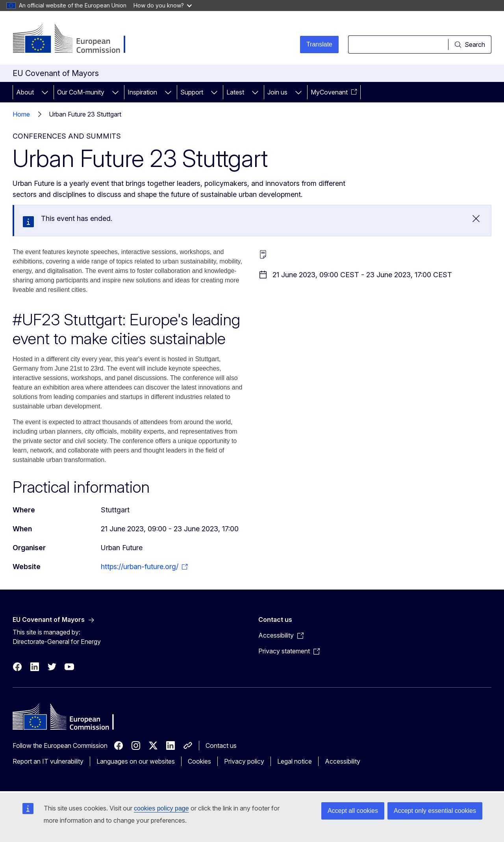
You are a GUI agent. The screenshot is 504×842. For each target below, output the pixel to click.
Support (192, 92)
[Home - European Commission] (76, 39)
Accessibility (343, 761)
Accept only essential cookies (435, 811)
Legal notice (295, 761)
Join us (277, 92)
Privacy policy (244, 761)
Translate (319, 44)
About (25, 92)
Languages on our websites (136, 761)
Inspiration (142, 92)
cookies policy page (161, 808)
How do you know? (163, 5)
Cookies (199, 761)
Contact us (221, 746)
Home (21, 114)
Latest (235, 92)
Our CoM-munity (81, 92)
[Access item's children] (45, 92)
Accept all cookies (353, 811)
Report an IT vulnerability (48, 761)
